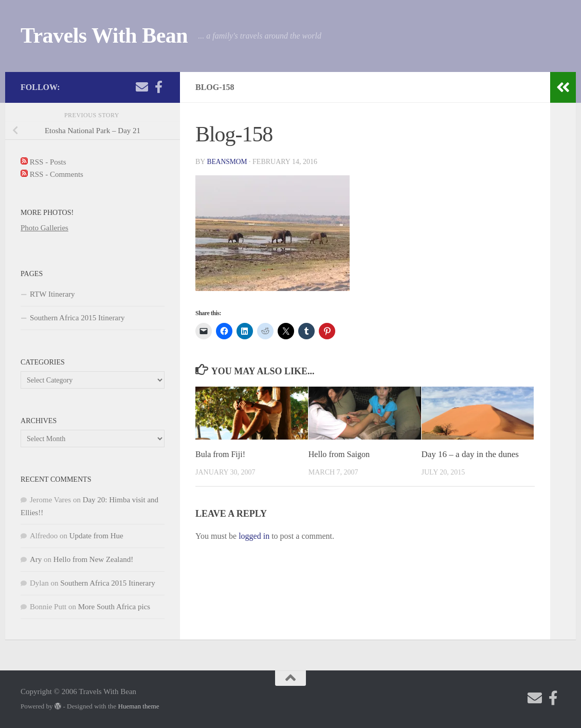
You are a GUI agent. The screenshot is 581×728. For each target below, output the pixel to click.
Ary (36, 559)
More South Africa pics (114, 607)
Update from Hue (96, 536)
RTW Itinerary (52, 294)
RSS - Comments (52, 174)
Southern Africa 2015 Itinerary (77, 318)
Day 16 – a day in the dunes (470, 454)
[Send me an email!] (142, 87)
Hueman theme (138, 706)
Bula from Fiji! (222, 454)
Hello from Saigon (341, 454)
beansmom (228, 162)
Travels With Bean (104, 35)
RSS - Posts (43, 162)
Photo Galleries (44, 228)
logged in (254, 536)
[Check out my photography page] (158, 87)
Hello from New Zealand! (93, 559)
